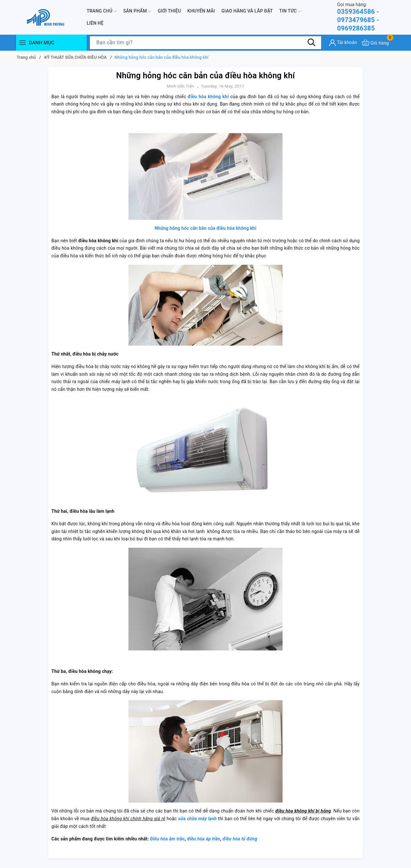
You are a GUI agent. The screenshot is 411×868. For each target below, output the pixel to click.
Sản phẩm (137, 11)
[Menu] (22, 43)
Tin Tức (290, 11)
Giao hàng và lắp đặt (247, 11)
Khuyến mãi (201, 11)
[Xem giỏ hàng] (375, 43)
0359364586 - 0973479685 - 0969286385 (366, 17)
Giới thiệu (169, 11)
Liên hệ (95, 23)
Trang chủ (102, 11)
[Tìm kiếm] (311, 42)
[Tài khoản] (343, 43)
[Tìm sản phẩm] (205, 43)
